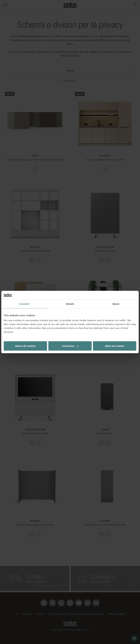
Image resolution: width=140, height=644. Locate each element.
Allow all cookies (115, 346)
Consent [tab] (24, 304)
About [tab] (116, 304)
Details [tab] (70, 304)
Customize (70, 346)
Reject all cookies (25, 346)
